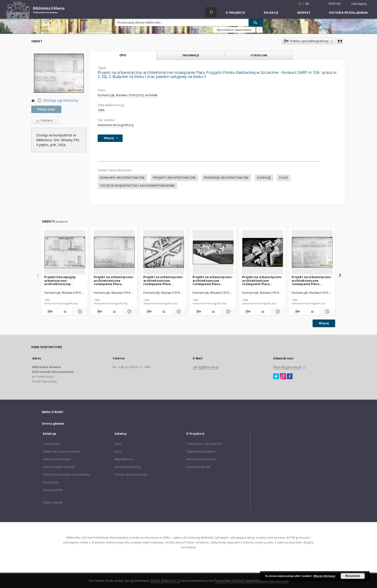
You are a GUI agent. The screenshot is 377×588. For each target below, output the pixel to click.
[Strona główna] (211, 12)
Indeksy (304, 13)
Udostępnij (359, 4)
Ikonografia (51, 482)
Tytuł (118, 444)
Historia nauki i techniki (59, 467)
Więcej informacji (324, 576)
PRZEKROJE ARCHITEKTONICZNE (226, 178)
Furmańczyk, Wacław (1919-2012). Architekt (128, 95)
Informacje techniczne (201, 459)
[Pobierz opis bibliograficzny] (50, 312)
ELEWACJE (264, 178)
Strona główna (53, 424)
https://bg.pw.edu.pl (287, 367)
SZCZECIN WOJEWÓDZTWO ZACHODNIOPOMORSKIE (137, 186)
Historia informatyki (57, 459)
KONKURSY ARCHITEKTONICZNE (122, 178)
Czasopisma (51, 444)
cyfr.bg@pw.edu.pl (206, 367)
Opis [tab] (123, 55)
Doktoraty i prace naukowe (62, 451)
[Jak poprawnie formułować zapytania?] (259, 30)
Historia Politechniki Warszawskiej (66, 475)
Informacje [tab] (191, 55)
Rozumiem (353, 576)
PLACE (284, 178)
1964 (101, 110)
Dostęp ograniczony (55, 101)
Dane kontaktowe (198, 467)
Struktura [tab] (259, 55)
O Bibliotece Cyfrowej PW (204, 444)
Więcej (324, 323)
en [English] (307, 4)
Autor (118, 451)
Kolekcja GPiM (53, 490)
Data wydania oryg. (128, 467)
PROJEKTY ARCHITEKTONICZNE (174, 178)
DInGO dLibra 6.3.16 (166, 581)
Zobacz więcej (53, 502)
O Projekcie (235, 13)
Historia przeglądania (348, 13)
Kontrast (335, 3)
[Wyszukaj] (256, 22)
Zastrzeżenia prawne (201, 451)
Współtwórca (124, 459)
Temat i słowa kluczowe (131, 475)
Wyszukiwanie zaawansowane (234, 30)
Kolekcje (271, 13)
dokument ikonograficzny (116, 125)
